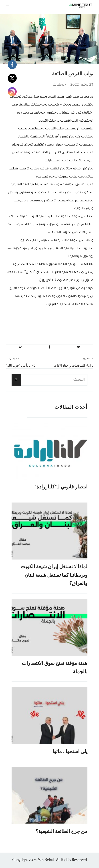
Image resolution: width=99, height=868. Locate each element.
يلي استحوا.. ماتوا (70, 751)
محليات (59, 85)
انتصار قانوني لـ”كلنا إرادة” (61, 487)
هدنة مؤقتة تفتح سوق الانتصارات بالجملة (55, 667)
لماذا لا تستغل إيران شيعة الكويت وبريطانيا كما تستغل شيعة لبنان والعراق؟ (54, 575)
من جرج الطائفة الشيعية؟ (62, 831)
